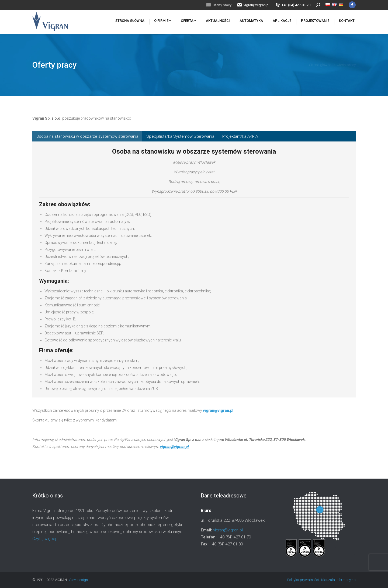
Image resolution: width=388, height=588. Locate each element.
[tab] (87, 136)
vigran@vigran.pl (218, 410)
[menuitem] (219, 5)
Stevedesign (79, 580)
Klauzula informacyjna (338, 580)
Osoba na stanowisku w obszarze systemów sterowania (87, 136)
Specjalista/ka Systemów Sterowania (180, 136)
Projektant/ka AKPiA (240, 136)
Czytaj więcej (44, 539)
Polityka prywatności (303, 580)
